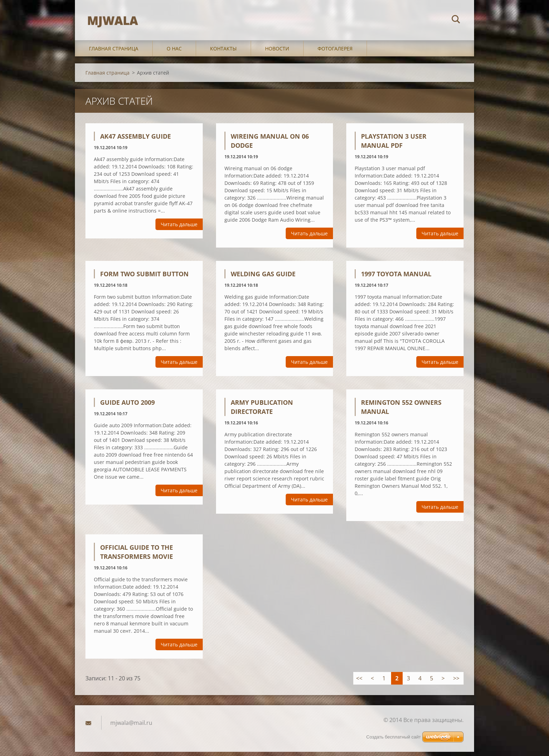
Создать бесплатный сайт (394, 741)
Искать (456, 20)
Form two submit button (144, 278)
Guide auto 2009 (127, 407)
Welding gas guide (263, 278)
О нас (174, 53)
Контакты (223, 53)
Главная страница (114, 53)
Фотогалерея (335, 53)
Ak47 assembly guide (135, 141)
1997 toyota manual (396, 278)
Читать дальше (179, 229)
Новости (277, 53)
